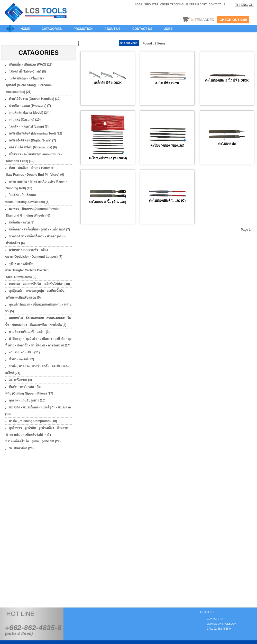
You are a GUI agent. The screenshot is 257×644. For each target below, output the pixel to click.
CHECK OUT (229, 20)
